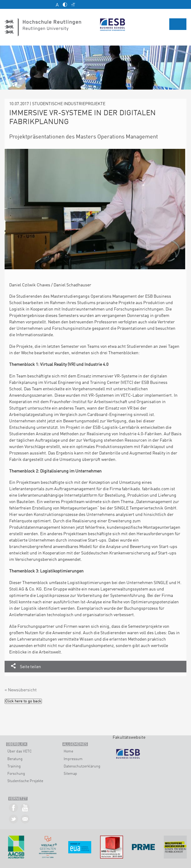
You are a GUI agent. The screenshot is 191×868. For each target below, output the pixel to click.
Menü (178, 24)
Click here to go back (23, 701)
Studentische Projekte (25, 781)
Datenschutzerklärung (82, 767)
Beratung (15, 759)
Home (68, 752)
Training (14, 767)
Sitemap (70, 774)
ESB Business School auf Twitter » (14, 819)
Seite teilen (30, 667)
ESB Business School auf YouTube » (25, 808)
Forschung (16, 774)
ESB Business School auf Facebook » (14, 808)
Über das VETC (20, 752)
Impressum (73, 759)
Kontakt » (25, 819)
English (184, 4)
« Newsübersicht (21, 690)
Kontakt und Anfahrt (9, 4)
